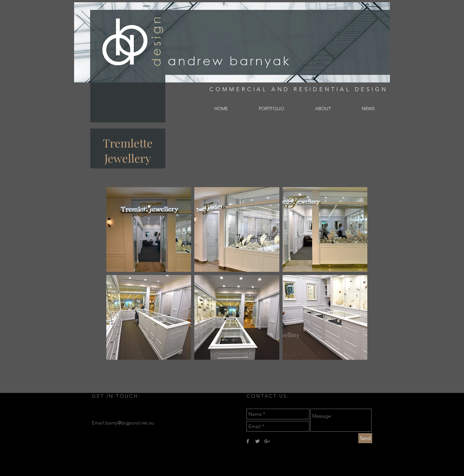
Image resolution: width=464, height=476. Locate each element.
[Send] (365, 438)
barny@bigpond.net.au (130, 423)
